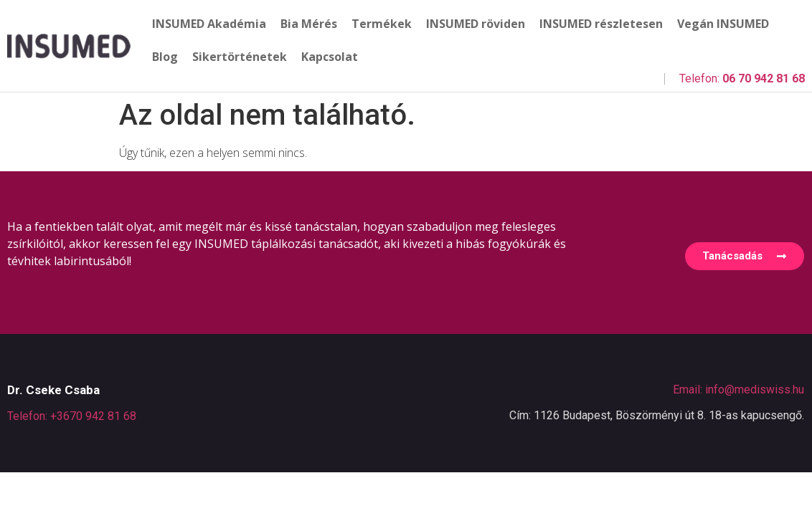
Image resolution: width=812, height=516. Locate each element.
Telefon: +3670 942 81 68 (72, 416)
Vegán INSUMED (723, 24)
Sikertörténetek (240, 57)
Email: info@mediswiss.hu (738, 390)
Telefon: (742, 78)
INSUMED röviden (476, 24)
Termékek (382, 24)
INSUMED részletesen (601, 24)
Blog (165, 57)
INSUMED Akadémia (209, 24)
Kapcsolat (330, 57)
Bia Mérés (309, 24)
